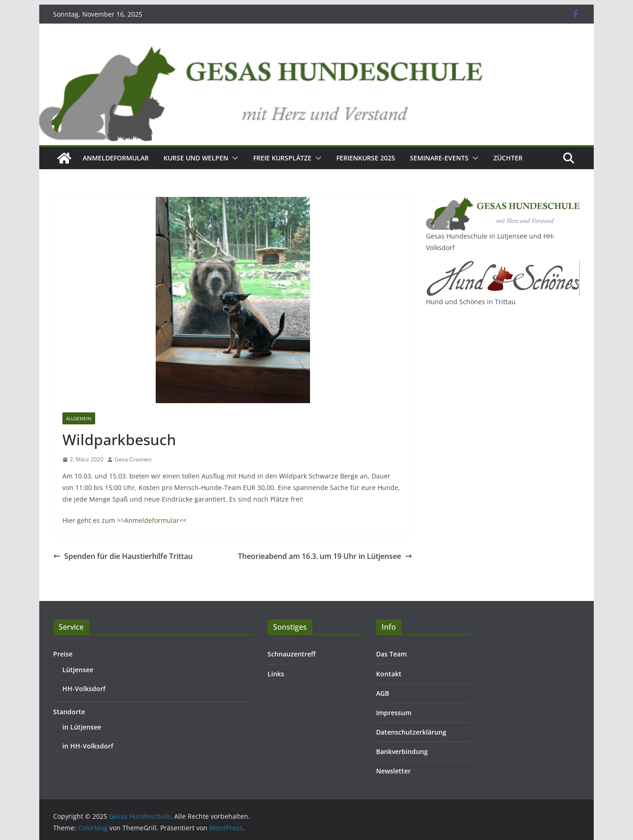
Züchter (508, 158)
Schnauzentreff (292, 654)
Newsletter (393, 771)
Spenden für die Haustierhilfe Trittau (123, 556)
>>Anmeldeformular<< (152, 520)
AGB (383, 693)
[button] (233, 158)
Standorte (69, 712)
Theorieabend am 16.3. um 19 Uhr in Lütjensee (325, 556)
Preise (63, 654)
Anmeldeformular (116, 158)
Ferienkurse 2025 (366, 158)
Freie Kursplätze (282, 158)
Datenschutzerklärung (411, 732)
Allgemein (79, 418)
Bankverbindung (402, 751)
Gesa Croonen (133, 459)
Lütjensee (78, 670)
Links (276, 674)
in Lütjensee (82, 727)
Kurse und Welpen (196, 158)
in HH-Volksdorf (88, 746)
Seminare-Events (439, 158)
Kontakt (389, 674)
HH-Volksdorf (84, 689)
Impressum (394, 713)
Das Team (391, 654)
